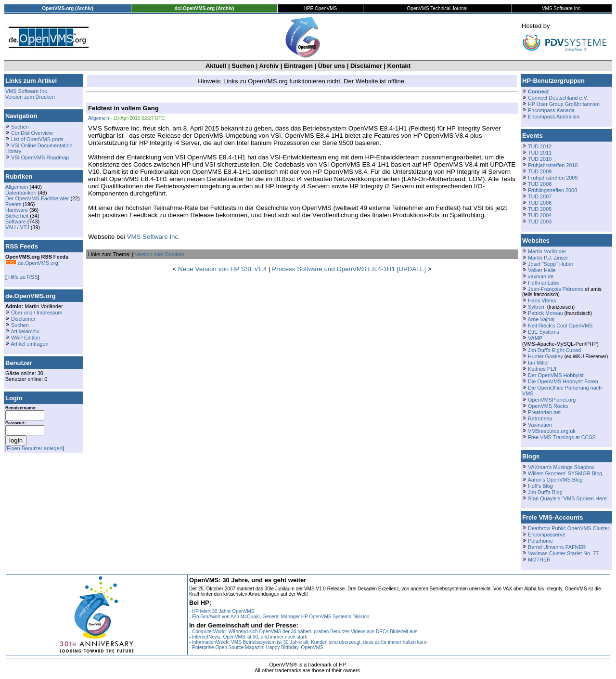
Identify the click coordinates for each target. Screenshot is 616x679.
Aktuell (216, 66)
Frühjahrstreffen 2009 (553, 178)
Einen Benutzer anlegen (35, 448)
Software (16, 222)
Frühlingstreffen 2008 (552, 190)
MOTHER (539, 560)
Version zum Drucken (30, 97)
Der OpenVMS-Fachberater (37, 198)
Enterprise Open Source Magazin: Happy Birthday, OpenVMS (258, 647)
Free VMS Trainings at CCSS (562, 437)
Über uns (332, 66)
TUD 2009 (540, 171)
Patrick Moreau (545, 313)
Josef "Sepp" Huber (551, 264)
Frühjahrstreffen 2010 (553, 165)
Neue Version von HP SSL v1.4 (223, 269)
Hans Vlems (542, 300)
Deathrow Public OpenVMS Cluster (569, 528)
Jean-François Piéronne (556, 289)
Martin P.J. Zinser (548, 258)
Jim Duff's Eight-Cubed (554, 350)
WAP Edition (26, 338)
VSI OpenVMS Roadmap (40, 157)
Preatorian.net (544, 412)
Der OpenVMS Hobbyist (556, 375)
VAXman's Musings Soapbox (561, 467)
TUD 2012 (540, 146)
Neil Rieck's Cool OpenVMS (560, 326)
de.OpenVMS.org (32, 263)
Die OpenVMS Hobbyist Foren (563, 381)
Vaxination (540, 425)
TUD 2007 (540, 196)
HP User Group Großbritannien (564, 104)
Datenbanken (21, 193)
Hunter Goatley (545, 356)
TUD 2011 (540, 153)
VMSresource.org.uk (552, 431)
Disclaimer (366, 66)
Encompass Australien (554, 117)
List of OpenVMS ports (37, 139)
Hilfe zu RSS (22, 277)
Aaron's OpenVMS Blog (555, 480)
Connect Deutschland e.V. (558, 98)
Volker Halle (542, 270)
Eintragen (298, 66)
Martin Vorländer (547, 251)
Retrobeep (540, 418)
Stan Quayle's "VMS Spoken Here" (568, 498)
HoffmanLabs (543, 283)
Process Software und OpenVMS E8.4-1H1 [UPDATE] (349, 269)
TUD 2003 (540, 222)
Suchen (243, 66)
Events (13, 204)
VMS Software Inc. (27, 91)
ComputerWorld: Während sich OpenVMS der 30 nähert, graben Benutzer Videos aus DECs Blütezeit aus (305, 632)
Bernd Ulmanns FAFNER (557, 547)
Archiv (269, 66)
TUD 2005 (540, 209)
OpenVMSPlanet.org (552, 400)
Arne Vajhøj (541, 319)
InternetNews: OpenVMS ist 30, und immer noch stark (250, 637)
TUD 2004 (540, 215)
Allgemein (17, 187)
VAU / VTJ (17, 227)
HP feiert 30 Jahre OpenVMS (223, 611)
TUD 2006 (540, 203)
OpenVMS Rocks (548, 406)
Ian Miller (539, 363)
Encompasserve (547, 535)
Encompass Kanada (551, 110)
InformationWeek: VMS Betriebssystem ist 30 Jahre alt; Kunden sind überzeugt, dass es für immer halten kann (310, 642)
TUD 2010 (540, 159)
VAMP (535, 338)
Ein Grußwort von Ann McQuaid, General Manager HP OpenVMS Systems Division (281, 617)
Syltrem (537, 307)
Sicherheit (17, 216)
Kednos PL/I (542, 369)
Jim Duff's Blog (545, 492)
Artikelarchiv (25, 331)
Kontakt (399, 66)
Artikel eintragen (29, 344)
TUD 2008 (540, 184)
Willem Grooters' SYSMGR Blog (565, 473)
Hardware (17, 210)
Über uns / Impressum (37, 313)
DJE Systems (544, 332)
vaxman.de (541, 276)
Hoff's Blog (540, 486)
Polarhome (540, 541)
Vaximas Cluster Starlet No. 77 (563, 553)
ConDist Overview (32, 133)
